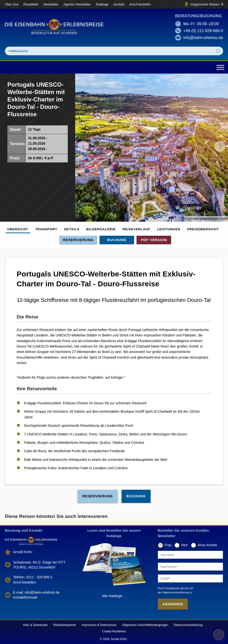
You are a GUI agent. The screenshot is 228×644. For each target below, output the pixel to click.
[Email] (191, 578)
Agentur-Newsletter (77, 4)
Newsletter (51, 4)
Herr (184, 545)
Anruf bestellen (140, 4)
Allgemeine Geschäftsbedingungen (145, 625)
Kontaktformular (25, 597)
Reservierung (78, 240)
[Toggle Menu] (220, 67)
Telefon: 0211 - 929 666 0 (33, 577)
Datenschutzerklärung (188, 625)
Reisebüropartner (65, 625)
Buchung (117, 240)
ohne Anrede (207, 545)
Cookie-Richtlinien (114, 631)
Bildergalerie (101, 229)
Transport (46, 229)
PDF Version (154, 240)
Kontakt (119, 4)
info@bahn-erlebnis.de (203, 38)
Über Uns (12, 4)
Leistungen (169, 229)
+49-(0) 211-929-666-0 (203, 31)
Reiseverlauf (136, 229)
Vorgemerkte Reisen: (203, 4)
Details (72, 229)
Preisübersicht (203, 229)
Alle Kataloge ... (114, 596)
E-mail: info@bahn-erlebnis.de (36, 592)
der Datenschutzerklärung (173, 592)
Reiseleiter (31, 4)
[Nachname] (191, 567)
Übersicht (18, 229)
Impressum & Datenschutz (99, 625)
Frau (168, 545)
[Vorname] (191, 555)
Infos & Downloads (35, 625)
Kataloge (102, 4)
